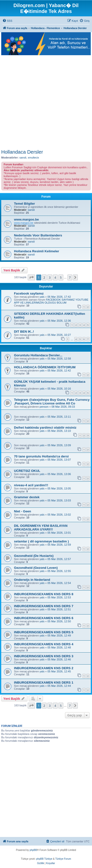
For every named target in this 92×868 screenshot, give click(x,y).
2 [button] (44, 277)
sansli (23, 158)
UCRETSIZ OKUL (27, 471)
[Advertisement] (46, 101)
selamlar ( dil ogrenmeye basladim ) (41, 541)
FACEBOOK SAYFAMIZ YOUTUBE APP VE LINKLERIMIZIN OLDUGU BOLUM (51, 301)
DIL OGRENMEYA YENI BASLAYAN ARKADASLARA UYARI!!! (41, 528)
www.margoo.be (26, 219)
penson (44, 407)
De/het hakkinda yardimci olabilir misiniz (45, 428)
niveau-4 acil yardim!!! (31, 485)
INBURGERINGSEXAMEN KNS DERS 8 (44, 594)
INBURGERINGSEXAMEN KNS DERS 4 (44, 644)
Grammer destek (27, 497)
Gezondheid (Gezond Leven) (36, 568)
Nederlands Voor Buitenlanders (38, 235)
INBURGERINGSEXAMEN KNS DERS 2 (44, 668)
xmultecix (33, 158)
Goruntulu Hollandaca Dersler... (38, 355)
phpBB (33, 850)
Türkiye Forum (63, 859)
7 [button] (70, 277)
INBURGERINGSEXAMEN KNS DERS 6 (44, 618)
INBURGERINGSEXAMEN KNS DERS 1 (44, 683)
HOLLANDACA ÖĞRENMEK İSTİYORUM (45, 367)
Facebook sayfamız (29, 293)
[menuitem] (7, 21)
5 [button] (61, 277)
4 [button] (55, 277)
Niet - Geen (23, 511)
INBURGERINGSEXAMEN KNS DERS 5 (44, 632)
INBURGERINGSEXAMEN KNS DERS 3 (44, 656)
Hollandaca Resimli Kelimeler (37, 251)
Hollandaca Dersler (22, 152)
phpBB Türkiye (44, 859)
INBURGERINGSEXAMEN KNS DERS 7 (44, 606)
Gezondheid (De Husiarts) (34, 556)
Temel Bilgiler (25, 204)
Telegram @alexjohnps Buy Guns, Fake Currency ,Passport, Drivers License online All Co (52, 402)
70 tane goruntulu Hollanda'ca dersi (41, 456)
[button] (31, 277)
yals (42, 297)
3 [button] (50, 277)
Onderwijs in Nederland (32, 580)
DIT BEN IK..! (24, 332)
